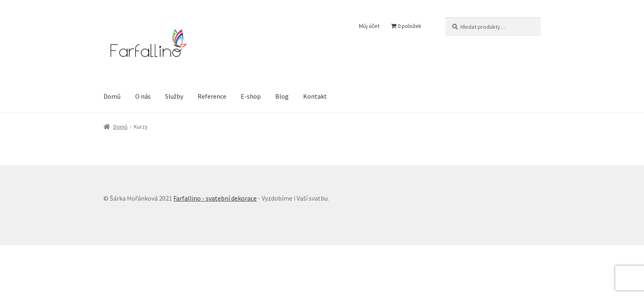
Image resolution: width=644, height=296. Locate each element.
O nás (143, 96)
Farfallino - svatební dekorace (215, 198)
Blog (282, 96)
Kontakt (315, 96)
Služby (174, 96)
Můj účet (369, 26)
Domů (112, 96)
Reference (212, 96)
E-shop (251, 96)
